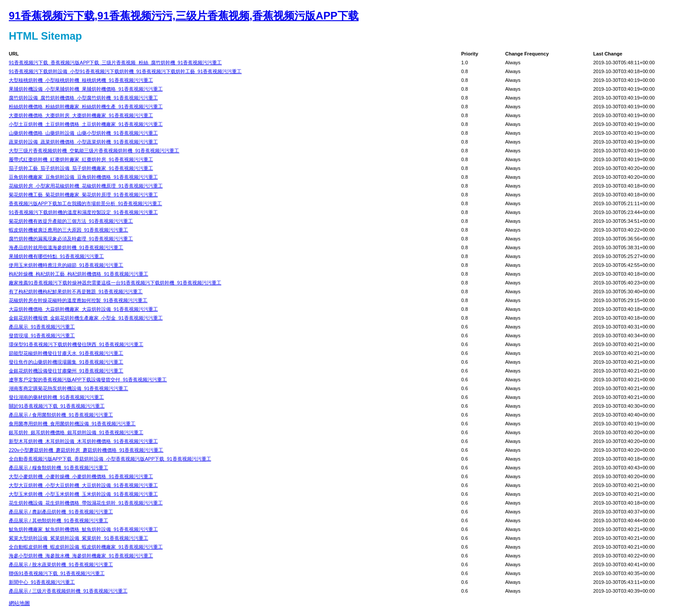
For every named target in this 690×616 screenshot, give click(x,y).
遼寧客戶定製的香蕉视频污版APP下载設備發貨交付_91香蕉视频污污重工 (88, 380)
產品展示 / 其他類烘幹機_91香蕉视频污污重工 (59, 520)
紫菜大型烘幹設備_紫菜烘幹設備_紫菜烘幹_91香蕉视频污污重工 (79, 538)
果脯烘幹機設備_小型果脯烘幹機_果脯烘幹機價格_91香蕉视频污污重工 (86, 89)
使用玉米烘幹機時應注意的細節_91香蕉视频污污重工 (66, 265)
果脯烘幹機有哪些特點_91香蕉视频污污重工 (56, 256)
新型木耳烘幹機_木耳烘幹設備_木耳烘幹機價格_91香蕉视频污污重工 (83, 441)
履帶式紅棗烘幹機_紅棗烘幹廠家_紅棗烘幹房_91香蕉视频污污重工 (81, 159)
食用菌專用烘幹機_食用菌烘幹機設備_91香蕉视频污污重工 (72, 424)
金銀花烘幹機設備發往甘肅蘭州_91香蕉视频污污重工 (66, 371)
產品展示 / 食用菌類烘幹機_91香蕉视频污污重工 (61, 415)
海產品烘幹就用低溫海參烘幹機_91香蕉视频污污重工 (66, 247)
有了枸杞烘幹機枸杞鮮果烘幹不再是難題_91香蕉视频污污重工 (76, 291)
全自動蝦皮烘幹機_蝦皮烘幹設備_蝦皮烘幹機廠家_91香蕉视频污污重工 (86, 547)
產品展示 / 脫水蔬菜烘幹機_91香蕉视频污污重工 (61, 564)
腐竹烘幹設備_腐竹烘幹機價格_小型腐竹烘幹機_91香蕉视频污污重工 (83, 98)
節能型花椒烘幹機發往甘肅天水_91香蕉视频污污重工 (66, 353)
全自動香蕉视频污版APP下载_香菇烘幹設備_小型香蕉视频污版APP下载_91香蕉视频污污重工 (110, 459)
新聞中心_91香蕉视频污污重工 (42, 582)
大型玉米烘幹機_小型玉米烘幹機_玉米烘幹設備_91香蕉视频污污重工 (83, 494)
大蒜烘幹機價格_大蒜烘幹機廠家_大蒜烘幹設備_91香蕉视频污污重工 (83, 309)
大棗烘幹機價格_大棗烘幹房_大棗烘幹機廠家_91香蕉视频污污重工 (81, 115)
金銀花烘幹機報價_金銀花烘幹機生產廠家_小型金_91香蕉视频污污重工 (86, 318)
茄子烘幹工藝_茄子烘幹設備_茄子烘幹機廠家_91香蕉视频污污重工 (81, 168)
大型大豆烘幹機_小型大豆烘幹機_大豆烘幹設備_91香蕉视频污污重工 (83, 485)
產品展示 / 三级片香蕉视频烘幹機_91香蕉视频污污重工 (68, 591)
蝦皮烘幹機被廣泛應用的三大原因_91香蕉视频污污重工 (68, 230)
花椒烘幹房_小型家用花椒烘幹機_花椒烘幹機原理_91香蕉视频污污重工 (86, 186)
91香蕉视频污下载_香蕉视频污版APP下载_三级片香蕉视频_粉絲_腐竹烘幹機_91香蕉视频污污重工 (115, 63)
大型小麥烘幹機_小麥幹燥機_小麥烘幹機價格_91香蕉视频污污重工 (81, 476)
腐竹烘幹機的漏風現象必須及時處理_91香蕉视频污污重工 (71, 239)
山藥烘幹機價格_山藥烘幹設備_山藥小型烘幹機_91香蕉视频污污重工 (83, 133)
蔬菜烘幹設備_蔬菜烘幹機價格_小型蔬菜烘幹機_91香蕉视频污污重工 (83, 142)
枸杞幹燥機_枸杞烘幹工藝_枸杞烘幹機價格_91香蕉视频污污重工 (79, 274)
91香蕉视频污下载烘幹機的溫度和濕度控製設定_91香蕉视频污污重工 (83, 212)
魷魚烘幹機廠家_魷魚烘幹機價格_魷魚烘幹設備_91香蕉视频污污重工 (83, 529)
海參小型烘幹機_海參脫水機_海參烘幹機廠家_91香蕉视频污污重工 (81, 556)
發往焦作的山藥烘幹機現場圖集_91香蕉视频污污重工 (66, 362)
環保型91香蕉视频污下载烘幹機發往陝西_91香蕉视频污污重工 (76, 344)
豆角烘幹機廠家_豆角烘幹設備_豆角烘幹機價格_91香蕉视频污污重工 (83, 177)
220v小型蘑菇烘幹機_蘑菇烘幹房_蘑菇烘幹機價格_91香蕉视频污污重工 (86, 450)
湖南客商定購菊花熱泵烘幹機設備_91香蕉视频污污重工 (68, 388)
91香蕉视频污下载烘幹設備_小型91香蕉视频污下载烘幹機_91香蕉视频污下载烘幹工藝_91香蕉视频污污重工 (125, 71)
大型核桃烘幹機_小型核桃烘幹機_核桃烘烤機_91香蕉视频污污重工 (81, 80)
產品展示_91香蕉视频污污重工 (42, 327)
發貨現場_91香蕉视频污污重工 (42, 336)
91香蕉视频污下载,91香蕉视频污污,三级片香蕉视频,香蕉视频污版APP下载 (184, 16)
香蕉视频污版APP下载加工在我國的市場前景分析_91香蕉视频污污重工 (85, 203)
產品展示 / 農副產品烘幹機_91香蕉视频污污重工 (61, 512)
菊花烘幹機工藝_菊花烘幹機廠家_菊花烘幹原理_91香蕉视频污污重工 (83, 195)
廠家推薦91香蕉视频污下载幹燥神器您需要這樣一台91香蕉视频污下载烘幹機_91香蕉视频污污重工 (115, 283)
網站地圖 (19, 603)
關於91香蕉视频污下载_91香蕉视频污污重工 (57, 406)
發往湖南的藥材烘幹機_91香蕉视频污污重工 (56, 397)
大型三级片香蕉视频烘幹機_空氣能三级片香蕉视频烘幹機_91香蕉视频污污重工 (94, 151)
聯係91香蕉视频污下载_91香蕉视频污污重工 (57, 573)
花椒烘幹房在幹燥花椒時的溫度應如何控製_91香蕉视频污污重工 (78, 300)
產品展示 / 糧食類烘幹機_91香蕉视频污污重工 (59, 468)
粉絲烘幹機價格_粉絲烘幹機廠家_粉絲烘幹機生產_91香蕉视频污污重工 (86, 107)
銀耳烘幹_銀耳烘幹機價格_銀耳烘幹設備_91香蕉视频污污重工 (76, 432)
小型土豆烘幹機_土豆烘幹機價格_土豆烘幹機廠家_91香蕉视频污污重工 (86, 124)
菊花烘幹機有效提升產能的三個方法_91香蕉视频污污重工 (71, 221)
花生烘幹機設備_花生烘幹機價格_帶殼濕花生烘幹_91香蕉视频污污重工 (86, 503)
